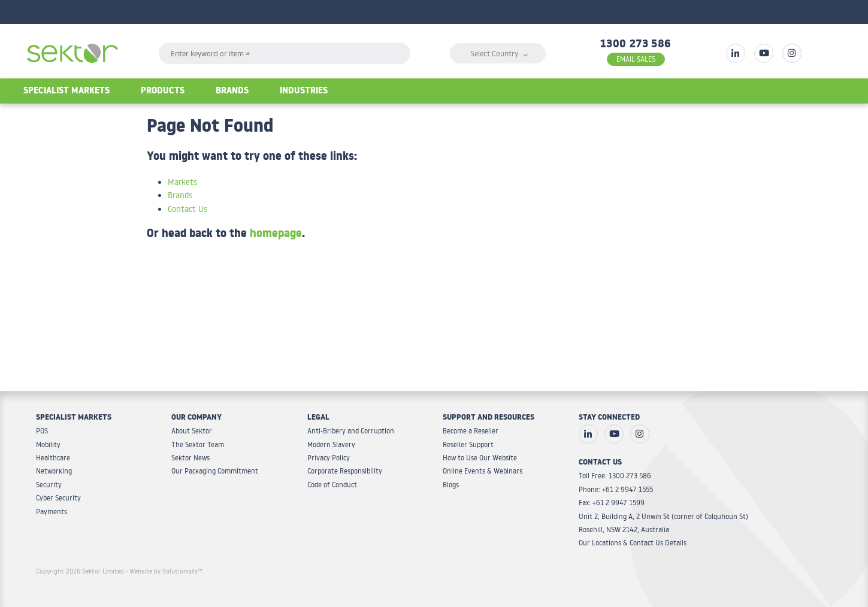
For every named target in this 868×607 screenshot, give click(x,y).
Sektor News (190, 458)
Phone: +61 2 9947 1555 (616, 489)
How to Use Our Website (480, 458)
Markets (182, 182)
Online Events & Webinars (483, 471)
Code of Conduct (332, 485)
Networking (54, 471)
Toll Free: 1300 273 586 (615, 476)
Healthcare (53, 458)
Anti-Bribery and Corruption (351, 431)
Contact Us (187, 209)
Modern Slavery (331, 444)
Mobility (48, 444)
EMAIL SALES (636, 59)
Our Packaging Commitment (215, 471)
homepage (276, 235)
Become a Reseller (471, 431)
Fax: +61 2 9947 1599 (612, 503)
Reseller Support (468, 444)
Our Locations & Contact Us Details (633, 543)
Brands (232, 92)
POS (42, 431)
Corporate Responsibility (345, 471)
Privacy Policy (329, 458)
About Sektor (192, 431)
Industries (304, 92)
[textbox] (285, 53)
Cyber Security (58, 498)
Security (49, 485)
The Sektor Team (198, 444)
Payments (52, 512)
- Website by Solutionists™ (164, 571)
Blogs (451, 485)
